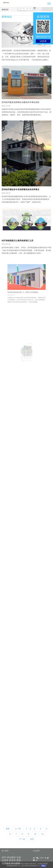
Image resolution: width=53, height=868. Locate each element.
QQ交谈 (43, 41)
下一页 (22, 839)
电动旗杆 (16, 863)
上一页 (18, 829)
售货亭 (12, 860)
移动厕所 (11, 857)
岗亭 (4, 857)
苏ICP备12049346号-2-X (31, 866)
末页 (32, 839)
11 (43, 834)
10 (35, 834)
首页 (8, 829)
